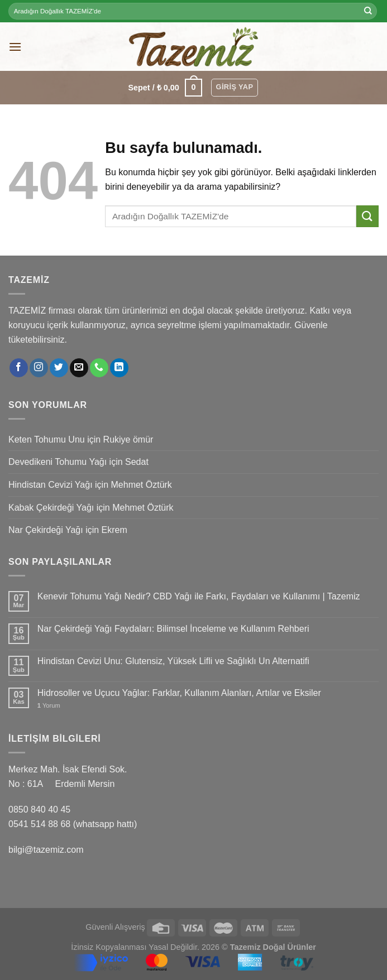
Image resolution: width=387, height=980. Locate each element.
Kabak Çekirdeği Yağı (51, 508)
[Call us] (99, 368)
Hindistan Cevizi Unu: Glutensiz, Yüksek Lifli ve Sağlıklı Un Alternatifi (173, 661)
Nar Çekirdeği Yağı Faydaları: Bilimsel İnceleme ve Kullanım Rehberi (173, 629)
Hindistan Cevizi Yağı (51, 485)
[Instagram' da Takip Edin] (39, 368)
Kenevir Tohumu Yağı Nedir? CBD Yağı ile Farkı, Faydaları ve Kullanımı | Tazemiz (199, 596)
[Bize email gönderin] (79, 368)
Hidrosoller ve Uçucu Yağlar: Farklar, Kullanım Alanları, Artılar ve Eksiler (179, 693)
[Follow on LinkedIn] (119, 368)
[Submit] (368, 11)
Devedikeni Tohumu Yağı (58, 462)
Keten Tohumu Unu (47, 439)
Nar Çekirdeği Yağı (46, 530)
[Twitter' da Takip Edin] (59, 368)
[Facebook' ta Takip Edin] (19, 368)
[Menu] (15, 47)
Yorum (49, 705)
